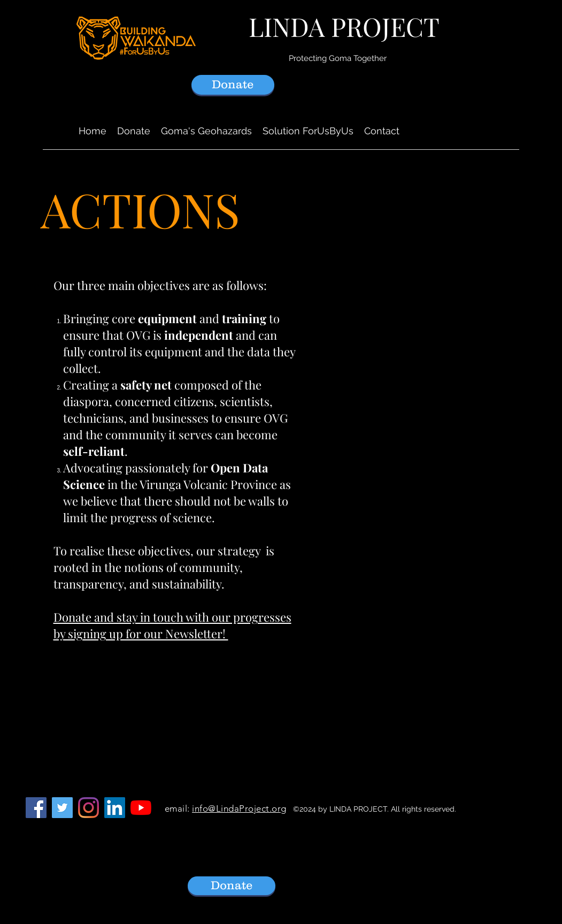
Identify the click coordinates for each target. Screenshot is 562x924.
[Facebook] (36, 808)
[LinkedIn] (115, 808)
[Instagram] (88, 808)
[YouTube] (141, 808)
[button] (206, 131)
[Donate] (233, 85)
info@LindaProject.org (239, 808)
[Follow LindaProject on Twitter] (62, 808)
